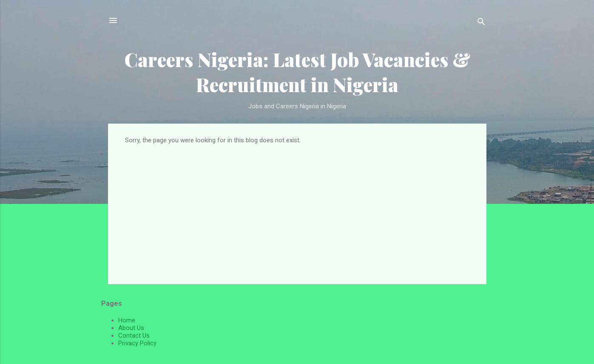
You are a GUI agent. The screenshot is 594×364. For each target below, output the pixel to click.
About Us (131, 328)
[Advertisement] (297, 208)
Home (127, 320)
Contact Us (134, 336)
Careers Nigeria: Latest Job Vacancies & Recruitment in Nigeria (297, 72)
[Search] (481, 23)
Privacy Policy (137, 343)
